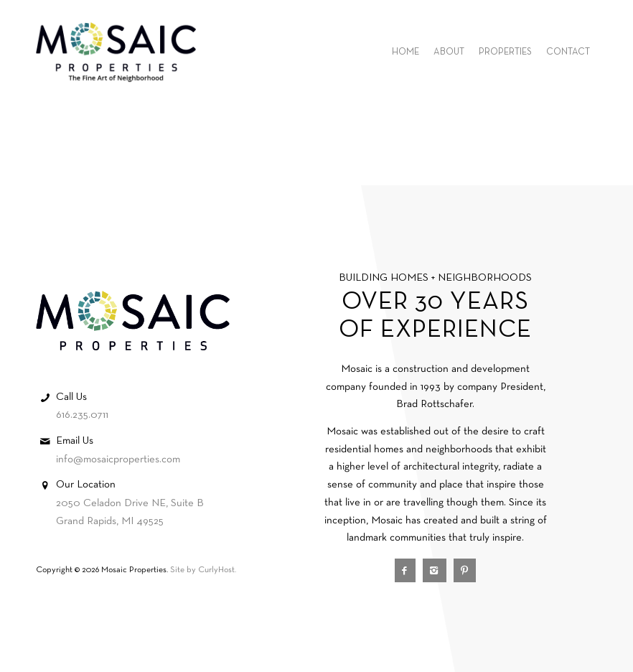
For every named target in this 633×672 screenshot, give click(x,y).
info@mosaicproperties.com (118, 459)
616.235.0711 (82, 415)
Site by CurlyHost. (203, 570)
